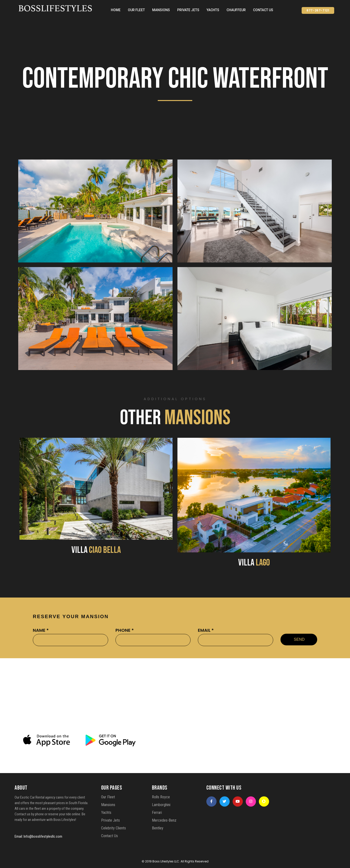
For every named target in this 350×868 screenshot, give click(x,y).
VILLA (96, 550)
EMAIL (206, 630)
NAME (41, 630)
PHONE (125, 630)
